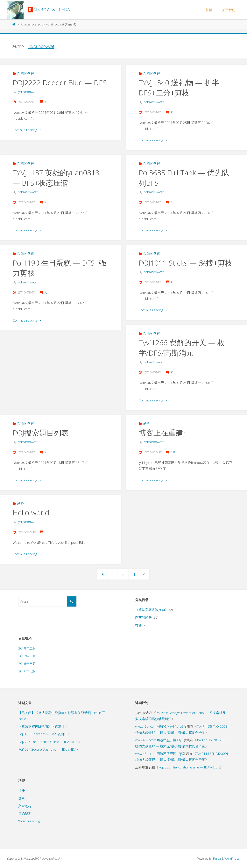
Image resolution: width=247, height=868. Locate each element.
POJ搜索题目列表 (41, 433)
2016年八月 (27, 664)
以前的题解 (26, 73)
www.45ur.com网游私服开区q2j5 (159, 754)
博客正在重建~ (163, 433)
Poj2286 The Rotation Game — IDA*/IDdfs (49, 742)
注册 (22, 791)
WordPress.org (29, 821)
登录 (22, 798)
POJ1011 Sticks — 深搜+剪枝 (185, 263)
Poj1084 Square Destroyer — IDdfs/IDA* (48, 749)
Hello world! (32, 513)
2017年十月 (27, 656)
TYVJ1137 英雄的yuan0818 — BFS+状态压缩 (56, 178)
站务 (147, 424)
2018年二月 (27, 648)
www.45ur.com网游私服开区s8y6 (159, 740)
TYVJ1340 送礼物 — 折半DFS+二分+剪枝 (179, 88)
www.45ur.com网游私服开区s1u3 (159, 726)
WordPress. (232, 859)
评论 (25, 814)
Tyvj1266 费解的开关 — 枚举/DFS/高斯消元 (182, 348)
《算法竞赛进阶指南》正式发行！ (43, 726)
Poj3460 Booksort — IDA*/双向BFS (44, 734)
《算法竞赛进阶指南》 (152, 610)
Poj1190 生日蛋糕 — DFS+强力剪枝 (59, 268)
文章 (25, 806)
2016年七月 (27, 671)
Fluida (217, 859)
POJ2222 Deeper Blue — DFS (60, 83)
